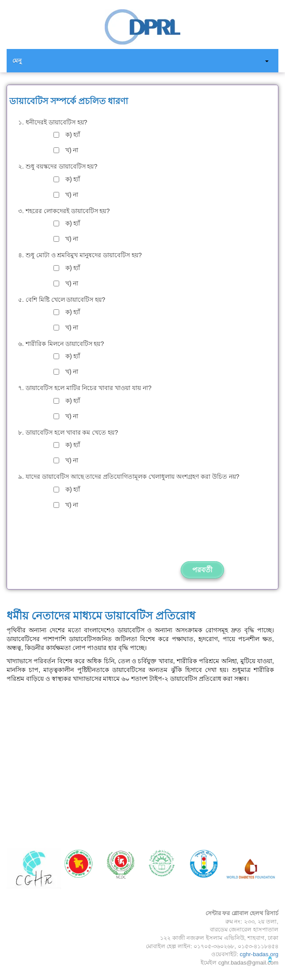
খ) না (72, 150)
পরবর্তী (202, 570)
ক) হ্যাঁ (73, 135)
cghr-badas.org (259, 954)
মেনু (17, 61)
